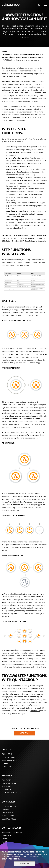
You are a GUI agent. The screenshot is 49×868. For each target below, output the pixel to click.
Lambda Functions (33, 220)
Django (5, 839)
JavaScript (7, 836)
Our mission (7, 754)
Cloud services (9, 819)
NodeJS (28, 225)
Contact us (7, 767)
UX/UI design (8, 813)
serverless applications (20, 85)
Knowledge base (10, 760)
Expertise (7, 776)
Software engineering (12, 793)
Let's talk (24, 733)
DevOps (5, 809)
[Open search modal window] (39, 5)
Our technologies (12, 828)
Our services (9, 802)
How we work (8, 757)
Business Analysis (10, 816)
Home (4, 52)
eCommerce (7, 790)
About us (7, 750)
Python (22, 225)
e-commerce (37, 357)
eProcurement (9, 783)
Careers (6, 764)
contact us (35, 711)
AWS (11, 71)
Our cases (6, 780)
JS (35, 700)
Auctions (6, 786)
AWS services (16, 238)
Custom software (10, 806)
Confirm (24, 864)
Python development (12, 832)
